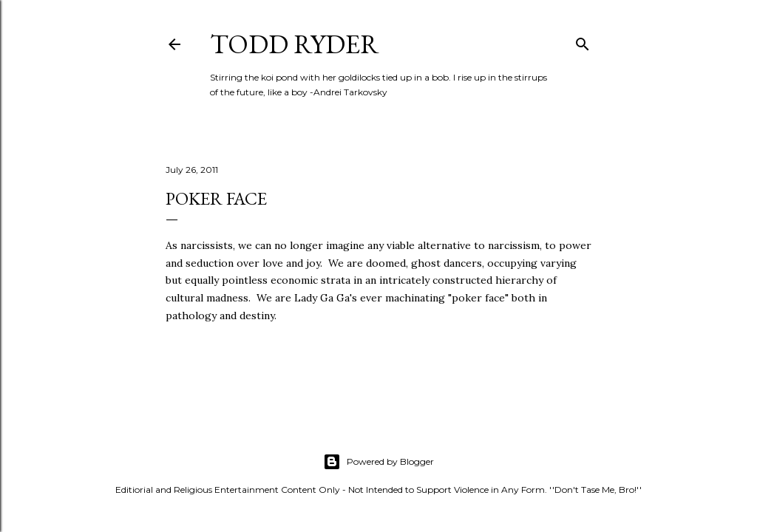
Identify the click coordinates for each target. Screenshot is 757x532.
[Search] (583, 41)
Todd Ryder (295, 44)
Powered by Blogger (378, 462)
